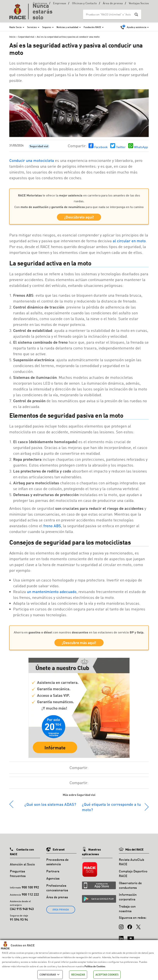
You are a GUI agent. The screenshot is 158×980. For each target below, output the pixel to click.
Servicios (32, 27)
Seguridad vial (39, 147)
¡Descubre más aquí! (79, 644)
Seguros (47, 27)
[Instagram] (121, 927)
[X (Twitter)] (138, 927)
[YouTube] (131, 938)
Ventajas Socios (139, 4)
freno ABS (52, 527)
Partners (53, 873)
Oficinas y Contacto (84, 4)
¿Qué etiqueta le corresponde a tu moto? (111, 809)
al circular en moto (129, 242)
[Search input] (108, 14)
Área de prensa (113, 4)
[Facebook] (130, 927)
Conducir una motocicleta (32, 160)
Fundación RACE (92, 27)
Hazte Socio (15, 27)
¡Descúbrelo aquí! (79, 218)
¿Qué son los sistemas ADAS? (50, 806)
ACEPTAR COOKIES (107, 974)
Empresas (60, 4)
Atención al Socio (22, 866)
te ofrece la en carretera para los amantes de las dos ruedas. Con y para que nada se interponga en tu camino (79, 201)
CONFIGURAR (50, 975)
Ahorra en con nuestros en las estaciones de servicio (79, 633)
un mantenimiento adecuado (52, 592)
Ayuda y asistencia (137, 27)
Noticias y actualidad (67, 27)
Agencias (53, 880)
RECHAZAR (78, 974)
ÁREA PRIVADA (61, 912)
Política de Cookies (95, 966)
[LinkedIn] (121, 938)
